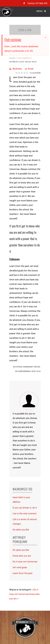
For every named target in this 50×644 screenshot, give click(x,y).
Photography (24, 58)
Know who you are (22, 556)
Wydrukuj (16, 69)
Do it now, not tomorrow (25, 562)
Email (29, 69)
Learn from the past (23, 573)
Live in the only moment (25, 513)
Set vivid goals (20, 567)
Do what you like (21, 530)
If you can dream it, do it (25, 508)
